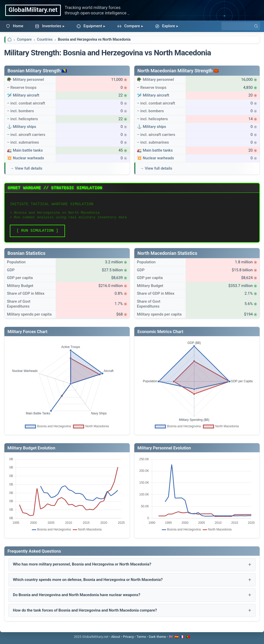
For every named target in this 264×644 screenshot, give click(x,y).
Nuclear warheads (28, 158)
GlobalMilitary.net (33, 10)
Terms (141, 637)
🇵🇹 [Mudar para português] (188, 637)
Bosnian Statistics (26, 253)
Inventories (48, 26)
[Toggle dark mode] (157, 637)
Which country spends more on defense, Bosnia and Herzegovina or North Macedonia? (88, 580)
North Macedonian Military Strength (175, 71)
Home (15, 26)
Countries (45, 39)
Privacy (128, 637)
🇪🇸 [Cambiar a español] (177, 637)
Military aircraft (26, 95)
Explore (165, 26)
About (116, 637)
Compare (129, 26)
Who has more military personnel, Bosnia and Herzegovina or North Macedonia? (82, 564)
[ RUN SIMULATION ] (37, 231)
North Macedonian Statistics (167, 253)
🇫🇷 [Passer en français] (182, 637)
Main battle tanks (28, 150)
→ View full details (26, 168)
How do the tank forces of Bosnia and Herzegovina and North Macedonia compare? (85, 610)
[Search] (241, 26)
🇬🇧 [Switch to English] (171, 637)
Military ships (24, 127)
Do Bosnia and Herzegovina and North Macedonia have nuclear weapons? (77, 595)
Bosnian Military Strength (34, 71)
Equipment (89, 26)
